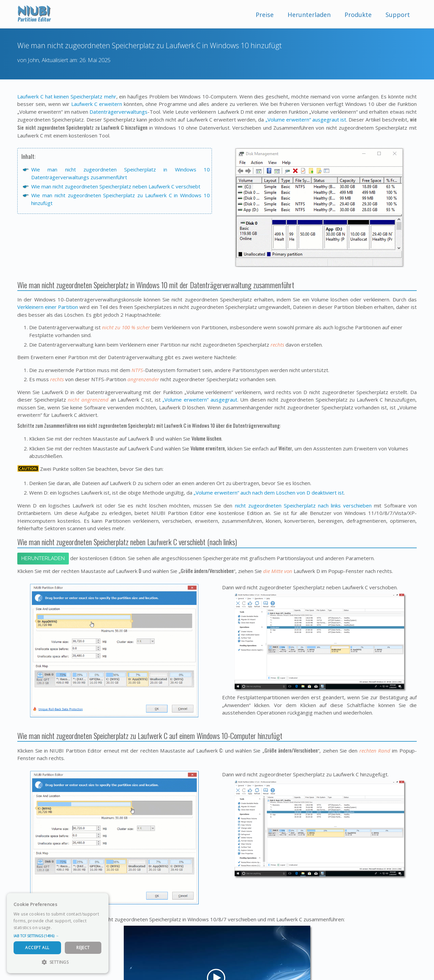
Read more (64, 928)
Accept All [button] (37, 948)
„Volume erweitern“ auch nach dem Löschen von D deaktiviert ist (269, 493)
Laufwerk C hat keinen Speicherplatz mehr (67, 96)
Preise (265, 15)
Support (398, 15)
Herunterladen (309, 15)
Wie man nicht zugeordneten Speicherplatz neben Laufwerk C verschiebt (116, 186)
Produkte (358, 15)
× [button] (101, 900)
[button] (58, 936)
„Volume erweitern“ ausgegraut (200, 400)
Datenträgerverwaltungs (119, 112)
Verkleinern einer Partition (48, 307)
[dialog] (58, 933)
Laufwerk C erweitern (97, 104)
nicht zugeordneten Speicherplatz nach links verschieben (303, 505)
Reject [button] (83, 948)
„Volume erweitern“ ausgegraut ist (306, 119)
